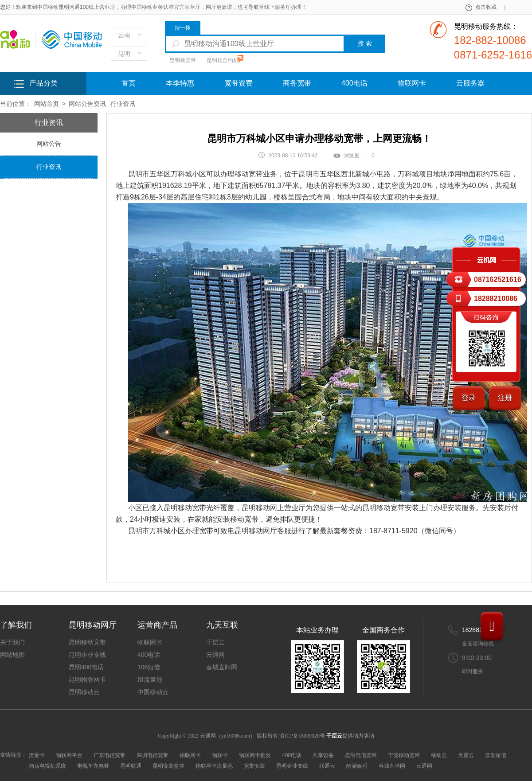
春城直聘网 (222, 667)
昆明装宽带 (183, 60)
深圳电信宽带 (153, 755)
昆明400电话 (86, 667)
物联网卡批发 (255, 755)
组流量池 (150, 679)
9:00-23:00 (477, 658)
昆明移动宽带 (87, 642)
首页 (129, 83)
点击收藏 (490, 7)
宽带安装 (254, 766)
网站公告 (49, 144)
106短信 (149, 667)
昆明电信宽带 (361, 755)
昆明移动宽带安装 (391, 508)
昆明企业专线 (87, 655)
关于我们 (12, 642)
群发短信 (496, 755)
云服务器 (470, 83)
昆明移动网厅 (93, 625)
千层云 (215, 642)
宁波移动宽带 (404, 755)
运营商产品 (157, 625)
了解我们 (16, 625)
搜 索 (365, 43)
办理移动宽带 (242, 174)
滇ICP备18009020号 (303, 736)
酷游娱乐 (357, 766)
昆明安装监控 (168, 766)
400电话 (354, 83)
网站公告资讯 (87, 104)
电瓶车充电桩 (93, 766)
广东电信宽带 (110, 755)
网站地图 (12, 655)
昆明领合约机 (223, 60)
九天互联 (222, 625)
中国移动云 (153, 692)
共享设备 (323, 755)
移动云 (439, 755)
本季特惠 (180, 83)
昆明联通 (131, 766)
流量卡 (37, 755)
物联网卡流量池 (214, 766)
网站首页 (47, 104)
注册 (505, 398)
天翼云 (466, 755)
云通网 (215, 655)
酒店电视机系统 (47, 766)
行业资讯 (123, 104)
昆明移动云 (84, 692)
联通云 (327, 766)
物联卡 (220, 755)
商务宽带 (297, 83)
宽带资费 (239, 83)
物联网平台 (69, 755)
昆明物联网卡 (87, 679)
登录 (469, 398)
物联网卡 (412, 83)
